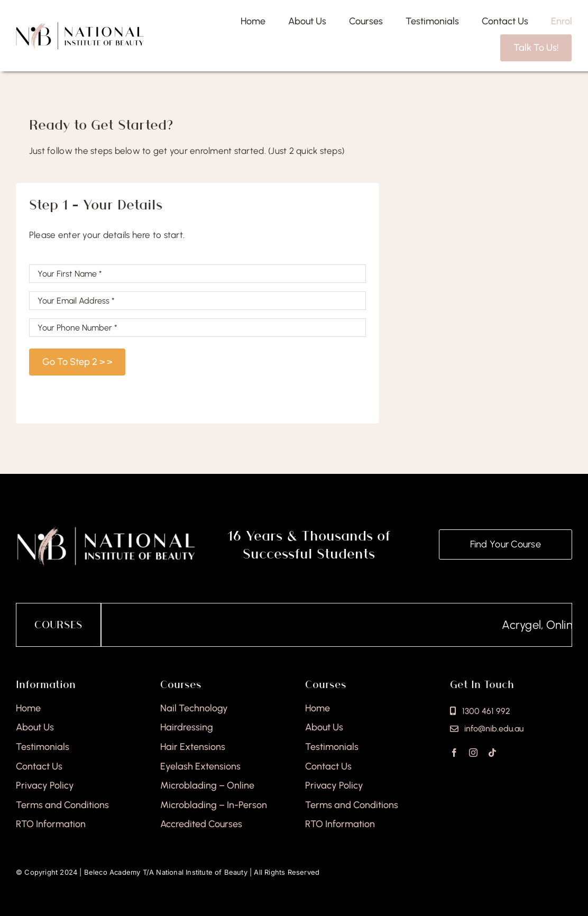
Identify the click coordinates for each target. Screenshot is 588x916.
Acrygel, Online (549, 625)
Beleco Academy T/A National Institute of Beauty (166, 872)
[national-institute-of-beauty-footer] (106, 529)
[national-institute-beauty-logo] (80, 26)
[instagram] (473, 753)
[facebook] (454, 753)
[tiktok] (492, 753)
